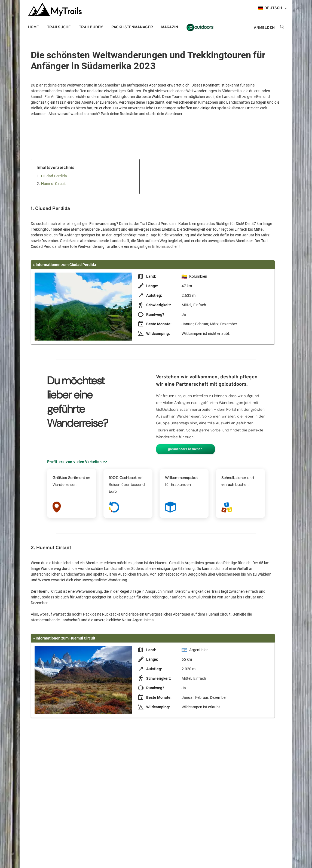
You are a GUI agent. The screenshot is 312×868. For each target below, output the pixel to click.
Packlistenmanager (132, 27)
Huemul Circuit (53, 184)
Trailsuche (59, 27)
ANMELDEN (264, 28)
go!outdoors (200, 27)
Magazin (170, 27)
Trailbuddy (91, 27)
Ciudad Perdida (54, 176)
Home (33, 27)
